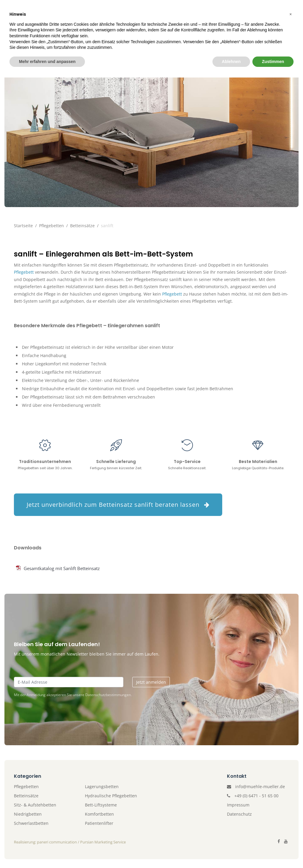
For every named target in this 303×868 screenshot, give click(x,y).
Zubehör (177, 37)
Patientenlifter (133, 37)
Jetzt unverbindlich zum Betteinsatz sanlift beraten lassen (118, 505)
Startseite (23, 226)
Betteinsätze (82, 226)
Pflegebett (24, 272)
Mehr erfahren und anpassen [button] (47, 852)
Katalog (209, 37)
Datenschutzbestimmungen (108, 695)
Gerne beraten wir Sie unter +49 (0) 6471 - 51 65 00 (224, 8)
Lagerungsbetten (102, 786)
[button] (291, 805)
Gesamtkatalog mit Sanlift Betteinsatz (62, 568)
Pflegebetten (84, 37)
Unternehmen (37, 37)
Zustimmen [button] (273, 852)
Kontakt (241, 37)
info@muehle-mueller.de (260, 786)
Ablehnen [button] (231, 852)
